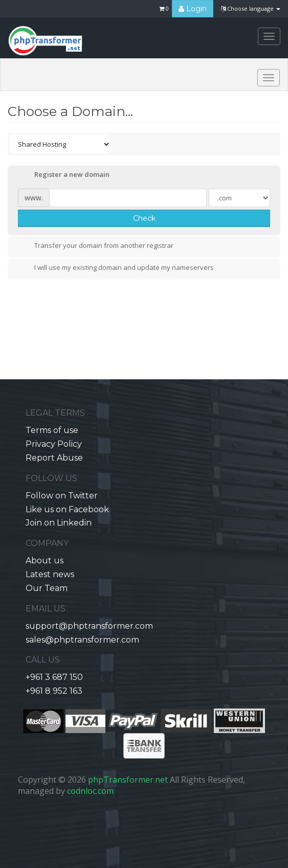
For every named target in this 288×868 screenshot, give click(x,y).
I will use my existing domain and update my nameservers (116, 268)
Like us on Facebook (67, 509)
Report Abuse (54, 458)
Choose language (251, 8)
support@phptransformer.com (89, 626)
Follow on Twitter (62, 496)
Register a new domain (64, 175)
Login (193, 9)
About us (45, 561)
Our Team (47, 588)
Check (144, 218)
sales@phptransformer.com (82, 640)
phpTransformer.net (128, 780)
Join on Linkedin (59, 523)
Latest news (50, 574)
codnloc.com (90, 791)
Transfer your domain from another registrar (96, 246)
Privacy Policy (54, 444)
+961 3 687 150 (54, 677)
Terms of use (52, 430)
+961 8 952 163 (54, 691)
